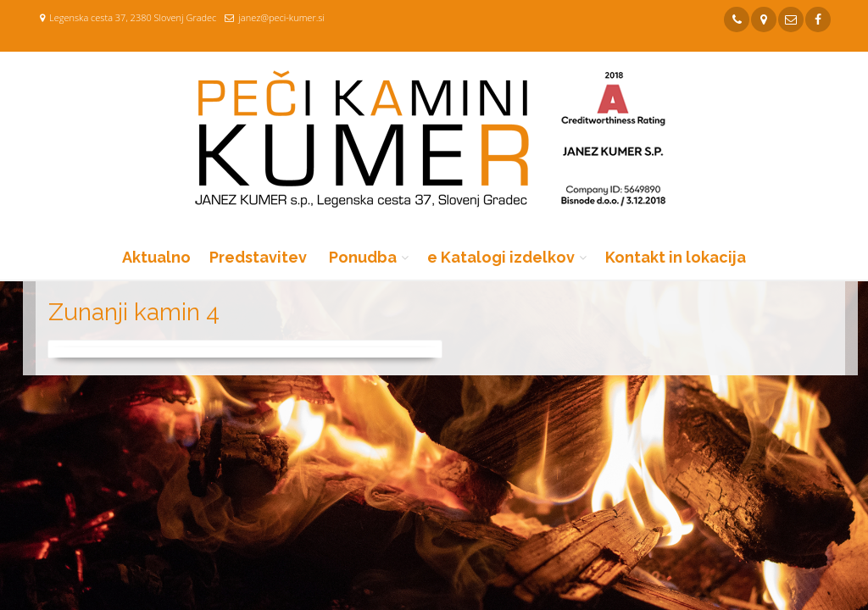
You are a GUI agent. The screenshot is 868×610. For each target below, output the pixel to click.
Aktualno (156, 257)
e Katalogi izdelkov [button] (501, 257)
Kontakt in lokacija (676, 257)
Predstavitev (258, 257)
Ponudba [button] (363, 257)
